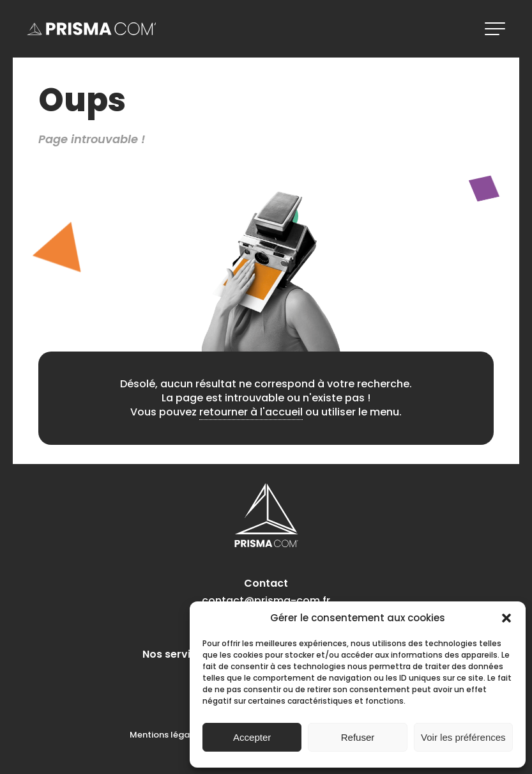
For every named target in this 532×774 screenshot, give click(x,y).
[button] (506, 618)
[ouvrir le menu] (495, 29)
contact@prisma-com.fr (266, 600)
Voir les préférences (463, 737)
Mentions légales (166, 735)
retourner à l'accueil (251, 412)
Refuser (358, 737)
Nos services (176, 654)
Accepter (252, 737)
